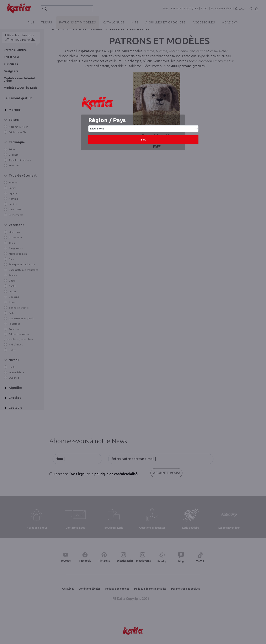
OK (143, 140)
